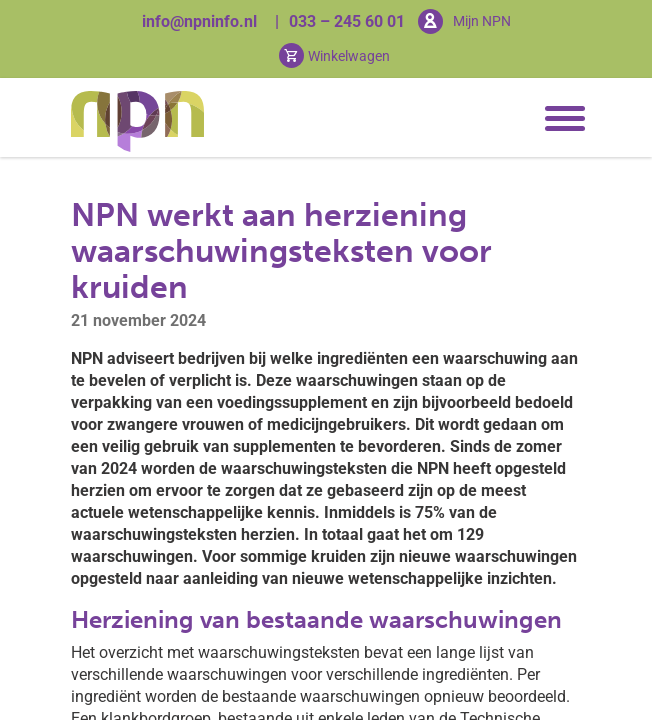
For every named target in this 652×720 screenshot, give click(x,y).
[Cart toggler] (334, 55)
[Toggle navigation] (561, 119)
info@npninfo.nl (199, 21)
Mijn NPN (482, 21)
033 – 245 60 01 (347, 21)
